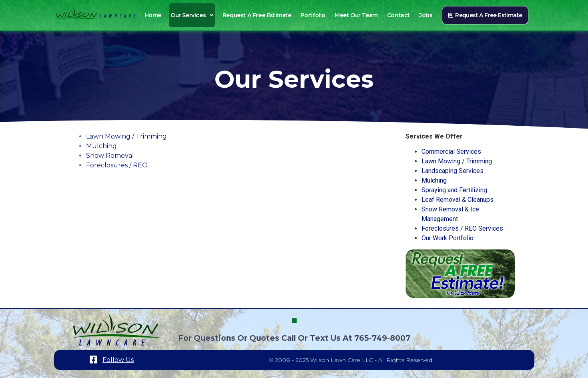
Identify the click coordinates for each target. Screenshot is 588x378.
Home (153, 15)
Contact (398, 15)
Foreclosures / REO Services (462, 228)
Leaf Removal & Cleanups (458, 200)
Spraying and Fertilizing (454, 190)
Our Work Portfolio (448, 238)
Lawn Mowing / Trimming (126, 136)
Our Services (192, 15)
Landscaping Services (453, 171)
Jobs (426, 15)
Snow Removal (110, 156)
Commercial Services (451, 152)
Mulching (101, 146)
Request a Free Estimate (257, 15)
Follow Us (118, 360)
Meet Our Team (356, 15)
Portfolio (313, 15)
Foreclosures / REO (117, 165)
